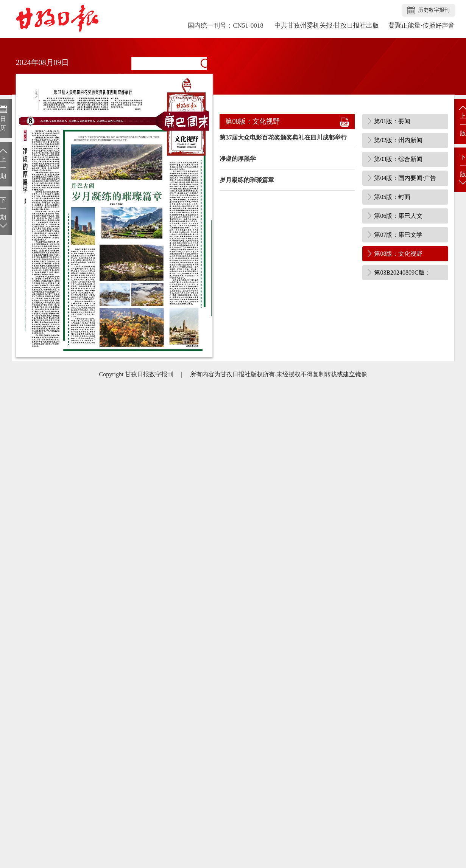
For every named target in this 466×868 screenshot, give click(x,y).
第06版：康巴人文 (398, 216)
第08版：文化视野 (398, 254)
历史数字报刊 (434, 10)
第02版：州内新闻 (398, 140)
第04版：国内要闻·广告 (405, 178)
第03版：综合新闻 (398, 159)
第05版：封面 (392, 197)
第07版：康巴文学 (398, 235)
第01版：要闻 (392, 121)
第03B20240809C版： (402, 273)
